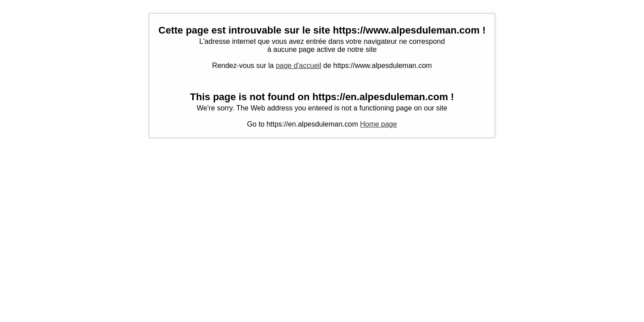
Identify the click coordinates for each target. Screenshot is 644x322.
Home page (379, 124)
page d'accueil (299, 66)
